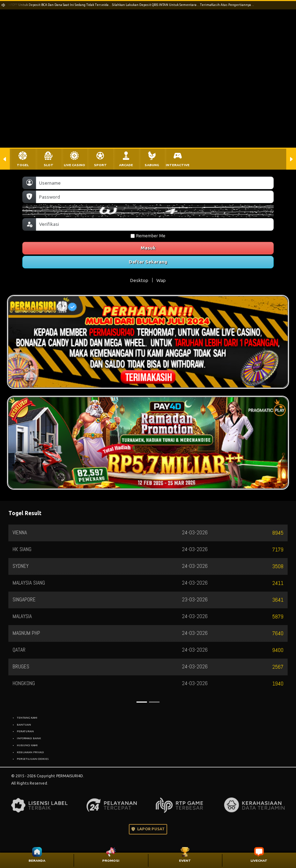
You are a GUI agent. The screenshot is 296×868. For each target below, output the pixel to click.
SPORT (100, 165)
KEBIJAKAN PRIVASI (30, 752)
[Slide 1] (142, 702)
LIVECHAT (259, 860)
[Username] (155, 183)
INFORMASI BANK (29, 738)
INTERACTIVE (178, 165)
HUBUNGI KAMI (27, 745)
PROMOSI (111, 860)
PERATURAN (25, 731)
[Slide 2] (154, 702)
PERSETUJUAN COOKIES (33, 759)
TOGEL (23, 165)
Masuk (148, 248)
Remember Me (148, 236)
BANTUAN (24, 725)
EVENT (185, 860)
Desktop (139, 280)
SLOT (49, 165)
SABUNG (152, 165)
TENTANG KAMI (27, 718)
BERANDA (37, 860)
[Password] (155, 197)
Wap (161, 280)
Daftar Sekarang (148, 262)
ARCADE (126, 165)
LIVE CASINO (75, 165)
